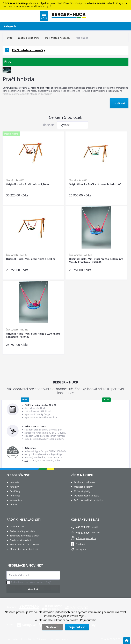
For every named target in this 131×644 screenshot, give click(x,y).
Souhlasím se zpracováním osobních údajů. (31, 582)
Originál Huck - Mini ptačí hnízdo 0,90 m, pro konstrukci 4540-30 (33, 335)
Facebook (78, 544)
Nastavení (52, 627)
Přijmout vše (77, 627)
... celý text (119, 103)
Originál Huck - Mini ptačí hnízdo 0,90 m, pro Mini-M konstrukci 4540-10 (96, 260)
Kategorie (65, 26)
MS (26, 460)
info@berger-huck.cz (86, 538)
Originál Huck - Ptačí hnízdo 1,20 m (27, 184)
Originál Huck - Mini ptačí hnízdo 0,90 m (30, 259)
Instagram (81, 550)
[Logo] (69, 16)
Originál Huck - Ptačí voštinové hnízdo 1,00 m (95, 186)
